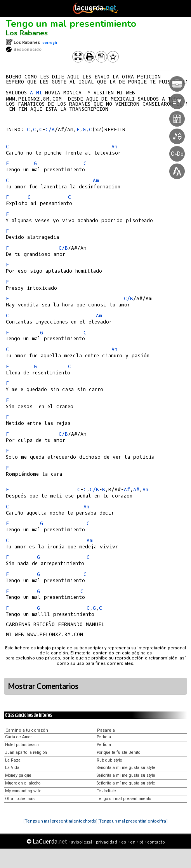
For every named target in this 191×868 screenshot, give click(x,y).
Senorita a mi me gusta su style (126, 768)
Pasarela (106, 730)
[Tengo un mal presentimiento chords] (60, 821)
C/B (50, 130)
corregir (50, 43)
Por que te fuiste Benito (118, 752)
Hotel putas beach (22, 745)
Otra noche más (20, 799)
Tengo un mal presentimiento (71, 24)
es (124, 842)
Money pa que (18, 775)
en (133, 842)
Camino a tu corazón (27, 730)
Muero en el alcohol (23, 783)
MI (39, 93)
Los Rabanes (27, 33)
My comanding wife (23, 791)
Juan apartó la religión (26, 752)
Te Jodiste (106, 791)
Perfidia (104, 737)
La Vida (12, 768)
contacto (156, 842)
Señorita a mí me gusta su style (126, 783)
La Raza (13, 760)
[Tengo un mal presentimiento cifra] (133, 821)
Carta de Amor (18, 737)
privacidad (107, 842)
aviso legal (82, 842)
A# (127, 490)
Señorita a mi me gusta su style (126, 775)
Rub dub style (109, 760)
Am (99, 316)
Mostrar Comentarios (43, 686)
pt (141, 842)
